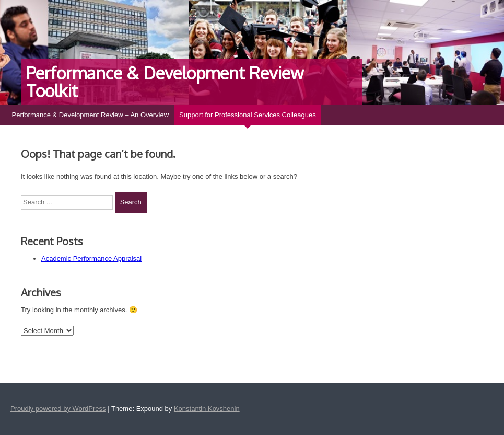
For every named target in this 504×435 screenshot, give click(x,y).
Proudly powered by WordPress (58, 409)
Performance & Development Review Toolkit (165, 82)
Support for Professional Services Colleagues (248, 115)
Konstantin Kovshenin (207, 409)
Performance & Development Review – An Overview (91, 115)
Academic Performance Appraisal (91, 259)
